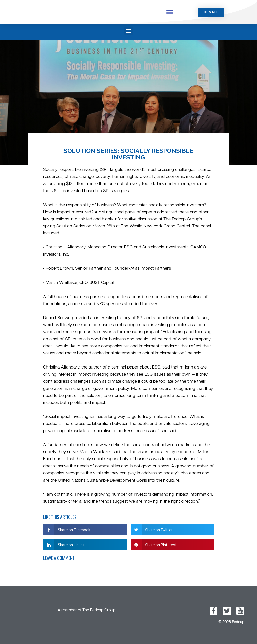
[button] (170, 12)
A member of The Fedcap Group (87, 610)
